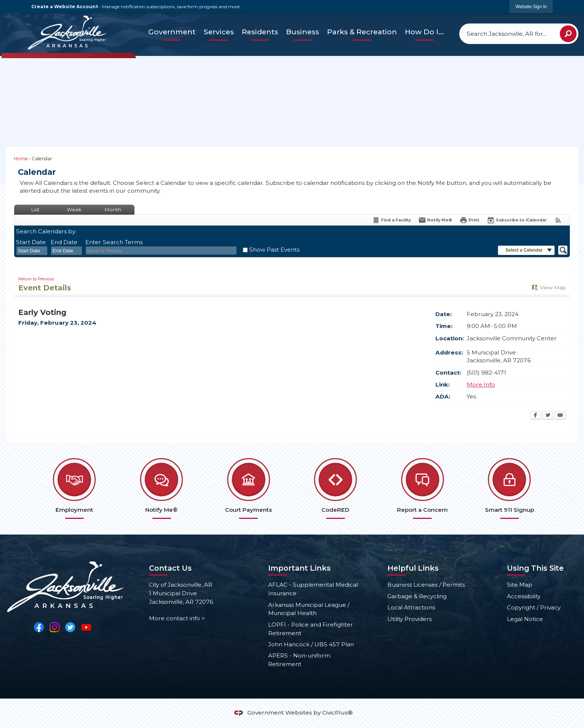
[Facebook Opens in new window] (535, 416)
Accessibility (524, 596)
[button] (568, 34)
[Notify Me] (435, 220)
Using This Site (535, 568)
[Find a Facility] (391, 220)
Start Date (31, 242)
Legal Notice (525, 619)
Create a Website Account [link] (65, 7)
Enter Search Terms (114, 242)
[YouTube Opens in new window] (86, 627)
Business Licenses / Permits (426, 585)
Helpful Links (413, 568)
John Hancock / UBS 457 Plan (311, 644)
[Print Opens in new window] (469, 220)
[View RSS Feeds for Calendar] (558, 220)
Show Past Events (274, 250)
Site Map (520, 585)
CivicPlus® (337, 713)
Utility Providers (410, 619)
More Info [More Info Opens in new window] (481, 385)
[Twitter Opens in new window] (548, 416)
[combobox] (32, 251)
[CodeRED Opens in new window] (336, 489)
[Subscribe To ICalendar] (517, 220)
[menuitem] (172, 32)
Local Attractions (411, 607)
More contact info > (177, 618)
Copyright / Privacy (534, 607)
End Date (64, 242)
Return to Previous (36, 279)
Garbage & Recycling (417, 596)
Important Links (299, 568)
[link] (531, 7)
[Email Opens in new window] (560, 416)
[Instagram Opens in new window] (55, 627)
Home (21, 159)
